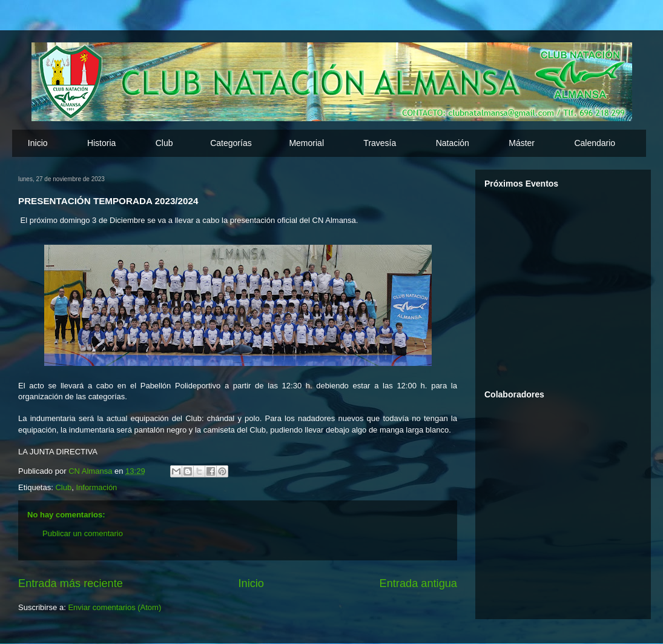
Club (63, 487)
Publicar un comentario (83, 533)
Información (96, 487)
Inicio (38, 143)
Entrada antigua (418, 583)
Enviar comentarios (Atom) (114, 607)
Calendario (595, 143)
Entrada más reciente (71, 583)
